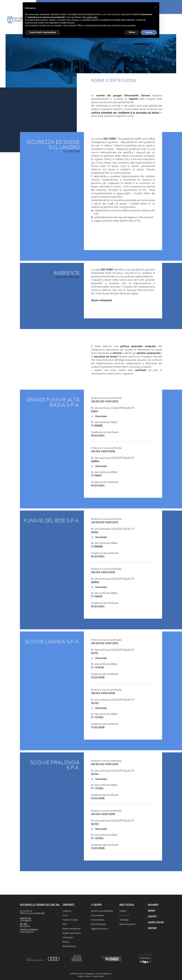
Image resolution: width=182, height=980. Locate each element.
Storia (65, 915)
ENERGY (152, 911)
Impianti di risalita (70, 920)
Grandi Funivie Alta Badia (102, 911)
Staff (65, 924)
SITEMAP (81, 976)
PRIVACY (88, 976)
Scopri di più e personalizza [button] (43, 32)
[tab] (91, 165)
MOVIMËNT (153, 905)
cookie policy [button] (92, 17)
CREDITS (101, 976)
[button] (156, 7)
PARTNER (153, 928)
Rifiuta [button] (132, 32)
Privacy (66, 941)
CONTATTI (153, 916)
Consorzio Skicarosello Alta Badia (19, 24)
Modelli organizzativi (72, 932)
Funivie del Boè (98, 920)
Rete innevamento (128, 924)
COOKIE (95, 976)
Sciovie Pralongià (99, 924)
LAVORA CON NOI (156, 922)
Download (101, 416)
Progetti (123, 911)
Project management (72, 928)
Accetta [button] (149, 32)
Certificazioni (68, 937)
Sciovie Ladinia (98, 915)
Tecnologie (124, 920)
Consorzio (67, 911)
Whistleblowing (69, 945)
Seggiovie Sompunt (100, 928)
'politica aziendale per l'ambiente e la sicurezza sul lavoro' (126, 113)
